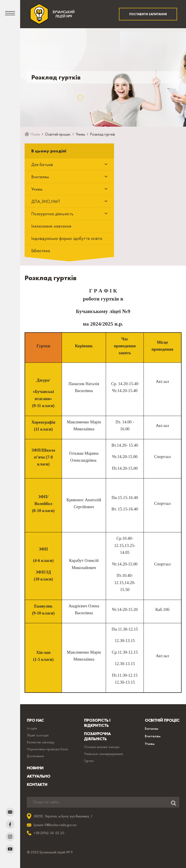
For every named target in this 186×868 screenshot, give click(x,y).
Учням (80, 134)
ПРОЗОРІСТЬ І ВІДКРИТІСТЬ (97, 723)
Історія (32, 728)
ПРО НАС (35, 720)
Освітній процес (58, 134)
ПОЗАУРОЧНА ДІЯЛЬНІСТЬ (97, 736)
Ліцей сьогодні (38, 735)
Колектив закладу (41, 742)
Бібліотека (41, 251)
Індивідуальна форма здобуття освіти (67, 238)
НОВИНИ (35, 768)
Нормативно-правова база (47, 749)
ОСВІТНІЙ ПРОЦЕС (162, 720)
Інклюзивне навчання (51, 226)
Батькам (152, 728)
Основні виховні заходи (102, 747)
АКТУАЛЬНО (39, 776)
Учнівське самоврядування (104, 754)
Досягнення (35, 756)
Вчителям (153, 736)
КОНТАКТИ (37, 784)
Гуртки (89, 761)
